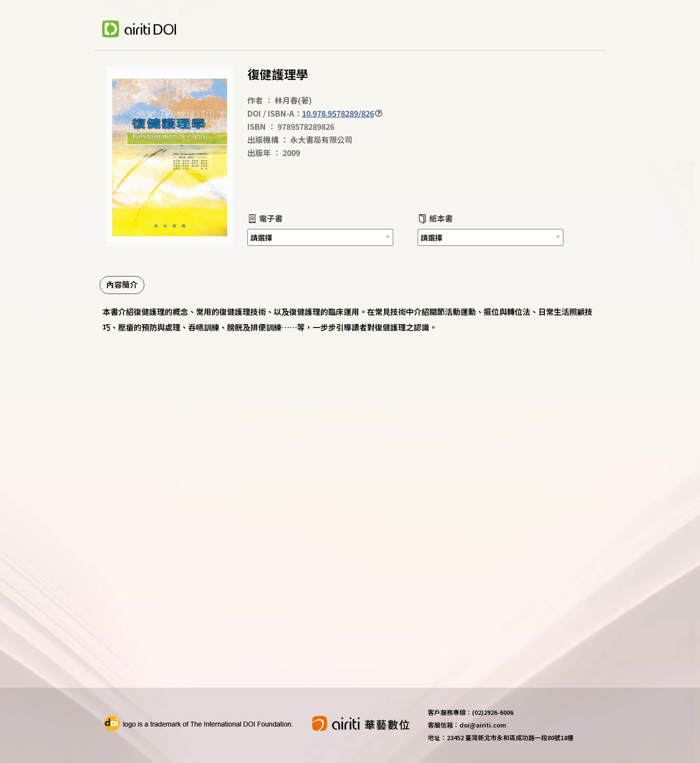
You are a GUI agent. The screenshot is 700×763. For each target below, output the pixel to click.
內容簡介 (122, 284)
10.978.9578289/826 (338, 113)
